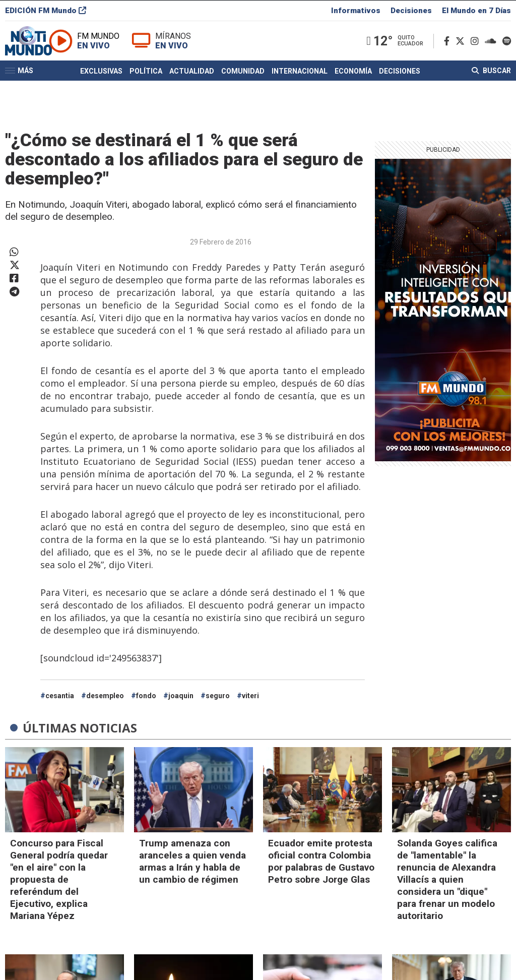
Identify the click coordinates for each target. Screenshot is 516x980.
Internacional (300, 87)
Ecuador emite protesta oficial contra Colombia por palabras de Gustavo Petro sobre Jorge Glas (321, 861)
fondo (146, 696)
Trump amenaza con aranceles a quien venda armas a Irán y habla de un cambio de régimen (192, 861)
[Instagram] (477, 50)
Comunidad (243, 87)
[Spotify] (507, 50)
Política (146, 87)
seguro (218, 696)
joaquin (181, 696)
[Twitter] (462, 50)
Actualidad (192, 87)
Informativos (356, 12)
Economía (353, 87)
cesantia (60, 696)
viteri (250, 696)
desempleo (105, 696)
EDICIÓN (46, 12)
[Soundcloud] (493, 50)
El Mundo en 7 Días (476, 12)
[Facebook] (449, 50)
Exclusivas (101, 87)
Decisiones (411, 12)
